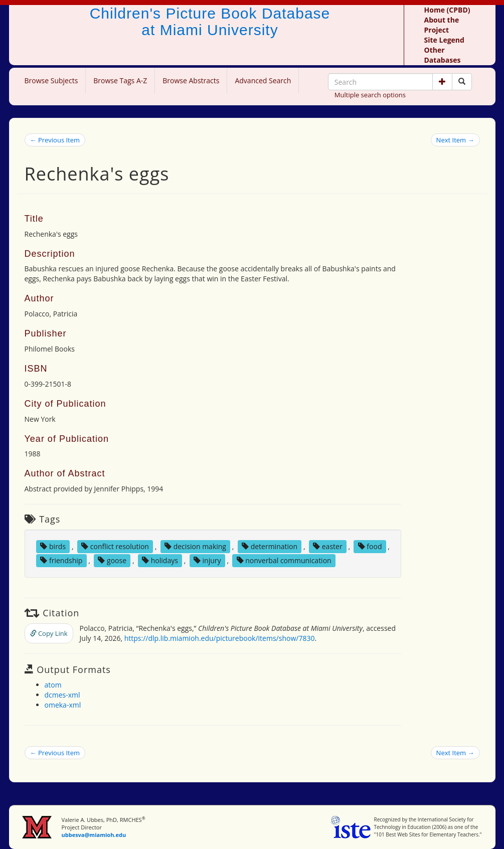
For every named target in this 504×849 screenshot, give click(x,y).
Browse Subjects (51, 80)
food (370, 546)
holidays (160, 560)
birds (53, 546)
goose (112, 560)
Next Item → (455, 140)
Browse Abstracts (191, 80)
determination (270, 546)
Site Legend (444, 40)
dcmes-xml (62, 695)
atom (53, 685)
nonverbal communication (284, 560)
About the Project (442, 25)
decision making (195, 546)
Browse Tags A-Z (120, 80)
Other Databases (443, 55)
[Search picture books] (462, 82)
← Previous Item (55, 140)
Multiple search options (370, 95)
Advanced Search (263, 80)
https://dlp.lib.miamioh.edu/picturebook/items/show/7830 (220, 638)
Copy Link (49, 633)
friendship (61, 560)
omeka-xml (63, 705)
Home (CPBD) (447, 10)
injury (207, 560)
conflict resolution (115, 546)
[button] (442, 82)
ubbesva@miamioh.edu (94, 835)
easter (328, 546)
